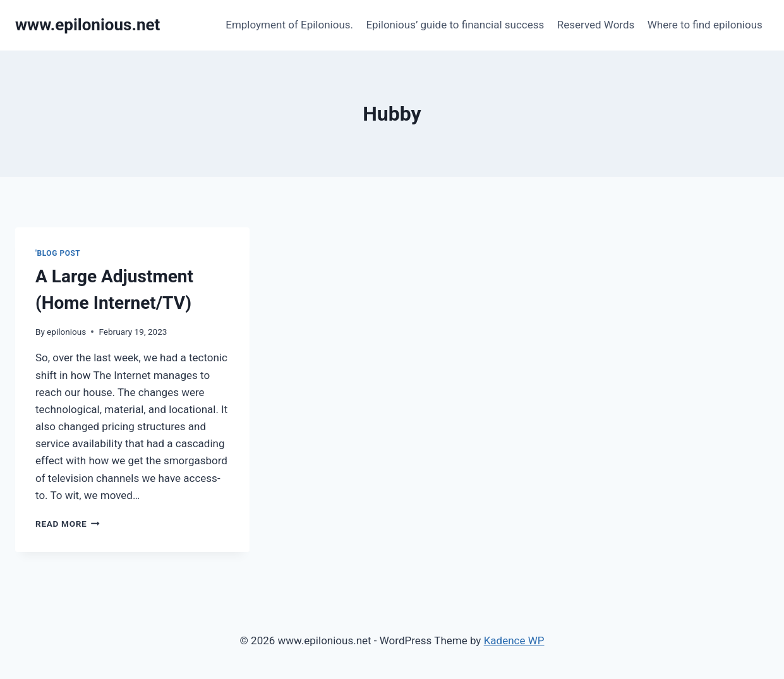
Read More (68, 524)
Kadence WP (514, 640)
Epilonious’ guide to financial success (455, 25)
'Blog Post (58, 253)
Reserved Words (596, 25)
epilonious (66, 332)
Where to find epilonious (705, 25)
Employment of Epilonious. (289, 25)
